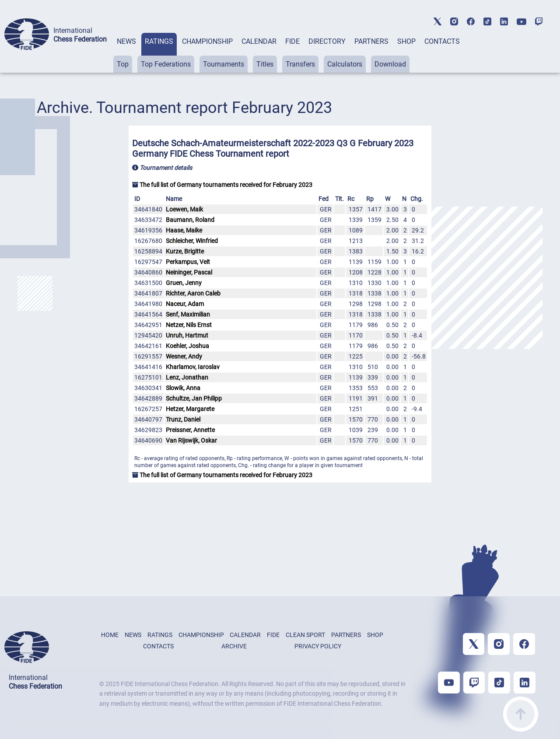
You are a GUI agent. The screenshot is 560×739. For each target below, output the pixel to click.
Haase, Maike (184, 230)
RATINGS (159, 41)
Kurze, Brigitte (185, 251)
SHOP (406, 41)
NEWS (126, 41)
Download (390, 64)
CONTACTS (442, 41)
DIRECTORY (327, 41)
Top (123, 64)
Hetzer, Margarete (190, 409)
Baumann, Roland (190, 220)
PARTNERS (371, 41)
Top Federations (166, 64)
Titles (265, 64)
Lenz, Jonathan (187, 377)
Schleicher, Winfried (192, 241)
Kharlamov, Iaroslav (193, 367)
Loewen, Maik (184, 209)
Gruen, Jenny (184, 283)
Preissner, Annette (190, 430)
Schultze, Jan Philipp (194, 398)
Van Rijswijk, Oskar (191, 440)
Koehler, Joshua (187, 346)
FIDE (292, 41)
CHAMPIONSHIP (207, 41)
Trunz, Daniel (183, 419)
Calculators (345, 64)
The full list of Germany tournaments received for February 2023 (222, 185)
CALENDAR (259, 41)
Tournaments (224, 64)
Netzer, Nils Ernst (189, 325)
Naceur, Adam (185, 304)
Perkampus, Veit (188, 262)
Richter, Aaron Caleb (193, 293)
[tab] (126, 53)
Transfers (300, 64)
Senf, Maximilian (188, 314)
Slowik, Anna (183, 388)
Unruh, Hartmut (187, 335)
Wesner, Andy (184, 356)
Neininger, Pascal (189, 272)
